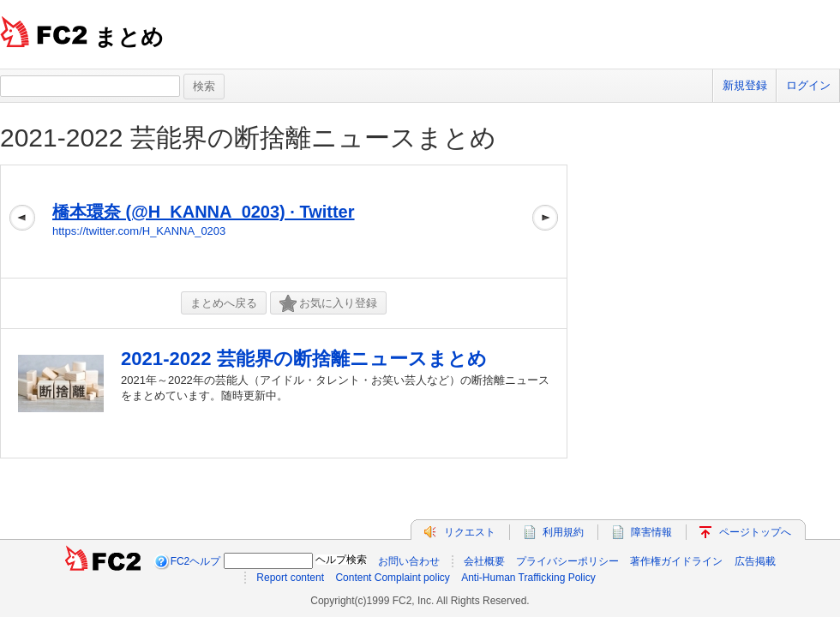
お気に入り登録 (328, 304)
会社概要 (484, 561)
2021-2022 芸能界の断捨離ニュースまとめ (248, 138)
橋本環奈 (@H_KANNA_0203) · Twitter (204, 212)
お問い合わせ (409, 561)
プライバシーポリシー (567, 561)
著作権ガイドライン (676, 561)
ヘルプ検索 (341, 560)
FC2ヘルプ (196, 561)
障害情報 (651, 532)
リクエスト (470, 532)
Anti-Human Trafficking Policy (528, 578)
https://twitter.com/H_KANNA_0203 (139, 231)
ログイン (808, 85)
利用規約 (563, 532)
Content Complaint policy (392, 578)
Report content (290, 578)
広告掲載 (755, 561)
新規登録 (745, 85)
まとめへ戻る (224, 303)
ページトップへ (755, 532)
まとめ (129, 37)
